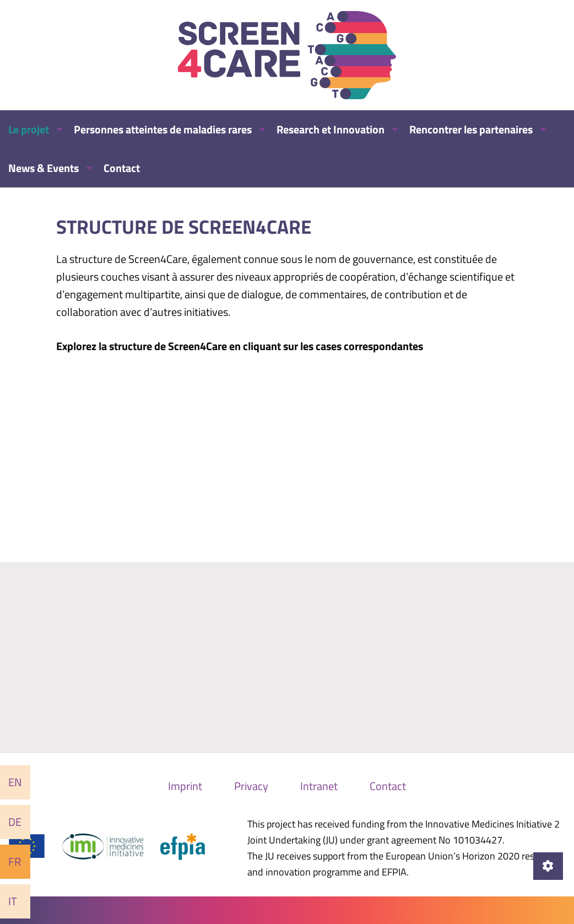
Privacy (251, 786)
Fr (15, 861)
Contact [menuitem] (122, 168)
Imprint (185, 786)
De (15, 822)
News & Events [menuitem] (44, 168)
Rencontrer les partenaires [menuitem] (471, 129)
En (15, 782)
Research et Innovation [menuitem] (331, 129)
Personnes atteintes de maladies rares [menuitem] (163, 129)
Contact (388, 786)
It (13, 901)
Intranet (319, 786)
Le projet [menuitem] (29, 129)
